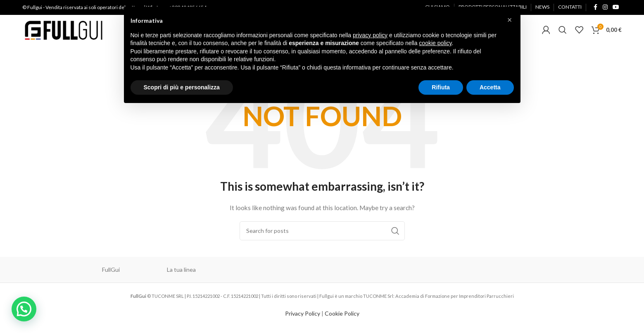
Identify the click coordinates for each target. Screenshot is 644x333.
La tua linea (181, 276)
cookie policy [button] (435, 43)
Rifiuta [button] (441, 87)
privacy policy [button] (370, 35)
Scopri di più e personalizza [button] (182, 87)
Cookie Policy (342, 320)
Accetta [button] (490, 87)
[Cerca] (563, 34)
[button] (21, 310)
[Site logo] (64, 33)
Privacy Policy (303, 320)
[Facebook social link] (595, 8)
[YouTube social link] (616, 8)
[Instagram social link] (605, 8)
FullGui (111, 276)
